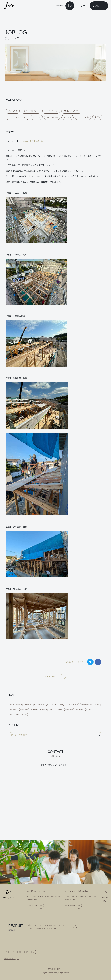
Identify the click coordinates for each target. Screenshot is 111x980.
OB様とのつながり (72, 111)
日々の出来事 (83, 117)
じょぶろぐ (13, 111)
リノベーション (51, 111)
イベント (37, 117)
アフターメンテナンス (17, 117)
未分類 (97, 117)
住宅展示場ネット (10, 959)
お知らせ (67, 117)
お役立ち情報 (52, 117)
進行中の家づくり (31, 111)
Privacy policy (54, 969)
